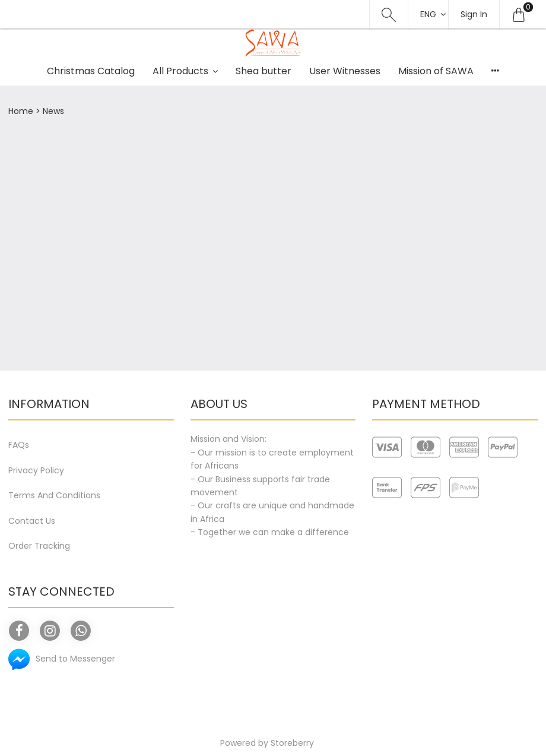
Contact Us (32, 521)
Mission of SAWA (436, 71)
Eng (428, 14)
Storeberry (292, 743)
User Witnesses (345, 71)
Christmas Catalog (91, 71)
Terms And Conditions (54, 495)
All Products (180, 71)
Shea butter (264, 71)
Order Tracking (39, 546)
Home (21, 111)
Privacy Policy (36, 470)
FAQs (19, 445)
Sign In (474, 14)
